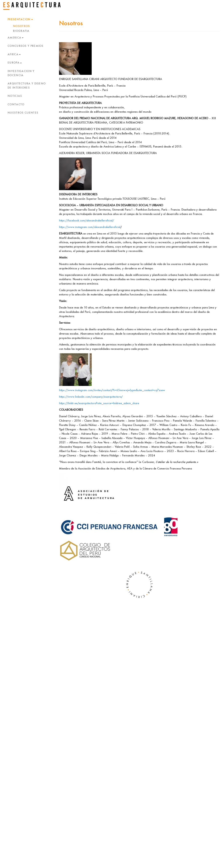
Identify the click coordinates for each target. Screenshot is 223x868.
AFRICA (14, 54)
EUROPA (15, 63)
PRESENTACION (20, 19)
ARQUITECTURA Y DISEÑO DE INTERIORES (27, 86)
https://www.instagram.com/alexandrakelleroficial (90, 227)
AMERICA (16, 38)
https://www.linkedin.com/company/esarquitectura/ (91, 397)
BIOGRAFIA (21, 31)
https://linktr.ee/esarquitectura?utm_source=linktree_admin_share (99, 403)
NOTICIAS (15, 96)
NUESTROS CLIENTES (23, 113)
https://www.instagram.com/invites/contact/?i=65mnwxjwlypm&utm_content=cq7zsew (112, 390)
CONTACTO (16, 105)
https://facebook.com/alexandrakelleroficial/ (86, 221)
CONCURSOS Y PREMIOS (26, 46)
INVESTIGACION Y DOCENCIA (21, 73)
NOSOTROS (21, 26)
